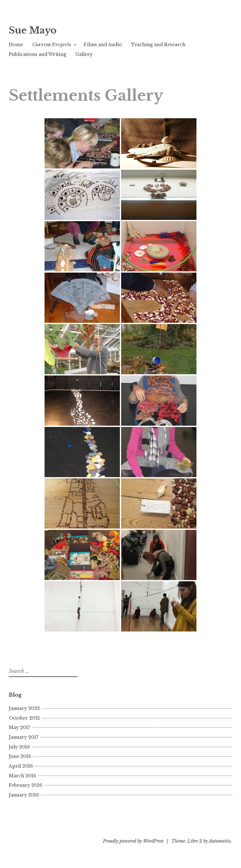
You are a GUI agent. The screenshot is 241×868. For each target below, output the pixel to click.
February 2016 (25, 785)
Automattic (220, 841)
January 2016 (24, 795)
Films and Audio (103, 45)
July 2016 (19, 747)
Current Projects (52, 45)
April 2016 (21, 766)
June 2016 (20, 756)
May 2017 (19, 727)
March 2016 (22, 776)
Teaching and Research (158, 45)
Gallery (84, 54)
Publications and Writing (37, 54)
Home (16, 45)
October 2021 (24, 718)
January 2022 (24, 708)
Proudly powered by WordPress (133, 841)
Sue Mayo (33, 30)
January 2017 (24, 737)
